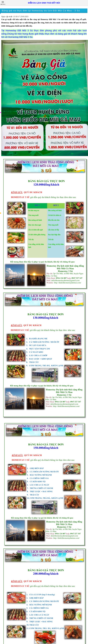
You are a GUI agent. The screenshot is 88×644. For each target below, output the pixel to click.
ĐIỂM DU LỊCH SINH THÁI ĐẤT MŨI (44, 3)
